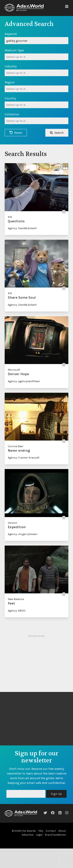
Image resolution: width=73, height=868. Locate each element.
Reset (16, 133)
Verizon (12, 523)
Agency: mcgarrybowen (23, 534)
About (62, 831)
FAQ (41, 831)
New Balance (16, 599)
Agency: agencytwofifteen (24, 381)
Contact (51, 831)
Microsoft (14, 370)
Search (57, 133)
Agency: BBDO (17, 611)
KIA (10, 217)
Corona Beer (16, 446)
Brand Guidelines (55, 835)
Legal (39, 835)
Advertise (28, 835)
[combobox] (36, 57)
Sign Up (56, 794)
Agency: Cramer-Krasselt (24, 458)
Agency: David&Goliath (22, 228)
